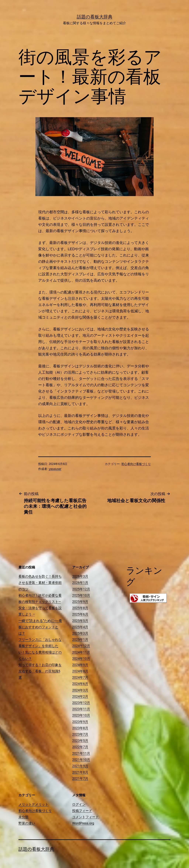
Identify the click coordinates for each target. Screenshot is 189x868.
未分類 (23, 817)
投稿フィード (82, 811)
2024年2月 (80, 696)
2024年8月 (80, 671)
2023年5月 (80, 741)
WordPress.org (83, 823)
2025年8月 (80, 608)
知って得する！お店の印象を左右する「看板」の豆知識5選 (40, 671)
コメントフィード (85, 817)
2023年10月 (81, 715)
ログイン (79, 804)
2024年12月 (81, 646)
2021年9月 (80, 766)
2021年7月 (80, 778)
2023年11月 (81, 709)
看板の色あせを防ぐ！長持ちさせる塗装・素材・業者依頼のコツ (40, 583)
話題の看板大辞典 (95, 17)
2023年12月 (81, 703)
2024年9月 (80, 665)
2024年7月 (80, 677)
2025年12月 (81, 589)
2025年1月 (80, 639)
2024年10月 (81, 659)
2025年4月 (80, 627)
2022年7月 (80, 747)
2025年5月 (80, 621)
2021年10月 (81, 760)
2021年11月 (81, 753)
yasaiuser (55, 469)
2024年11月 (81, 652)
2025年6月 (80, 614)
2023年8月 (80, 728)
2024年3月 (80, 690)
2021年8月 (80, 772)
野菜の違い (27, 823)
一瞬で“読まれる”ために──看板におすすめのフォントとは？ (40, 627)
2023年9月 (80, 722)
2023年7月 (80, 734)
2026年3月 (80, 576)
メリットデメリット (33, 804)
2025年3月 (80, 633)
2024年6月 (80, 684)
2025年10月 (81, 595)
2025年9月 (80, 602)
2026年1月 (80, 583)
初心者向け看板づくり (136, 464)
